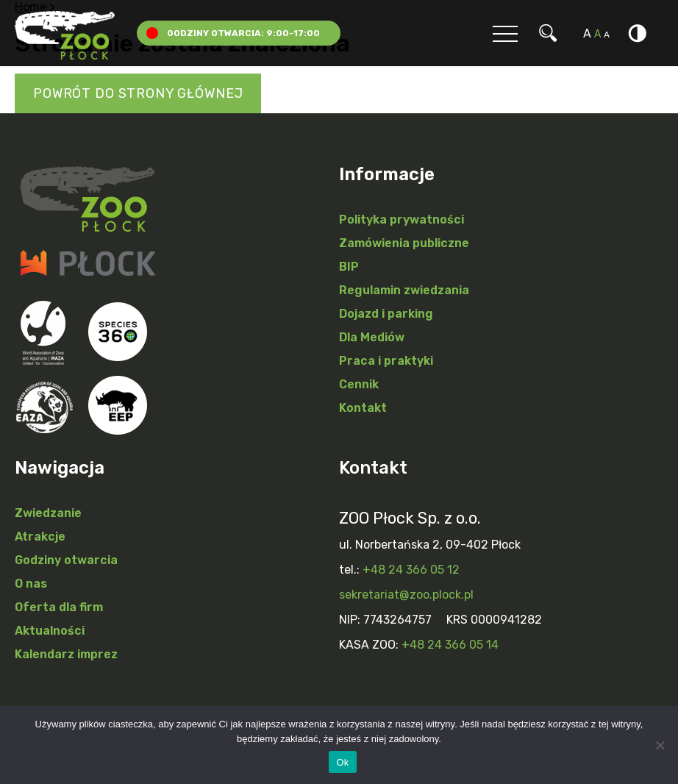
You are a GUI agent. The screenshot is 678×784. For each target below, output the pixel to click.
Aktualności (50, 631)
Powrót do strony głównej (138, 93)
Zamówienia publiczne (404, 243)
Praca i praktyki (386, 361)
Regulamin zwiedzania (404, 290)
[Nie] (660, 745)
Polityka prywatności (402, 220)
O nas (31, 584)
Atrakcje (40, 537)
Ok (342, 762)
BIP (349, 267)
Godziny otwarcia (66, 560)
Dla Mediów (372, 337)
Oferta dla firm (59, 607)
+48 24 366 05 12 (411, 570)
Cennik (359, 384)
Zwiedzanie (48, 513)
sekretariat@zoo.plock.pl (406, 595)
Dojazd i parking (386, 314)
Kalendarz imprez (66, 654)
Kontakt (363, 408)
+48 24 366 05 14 (450, 645)
